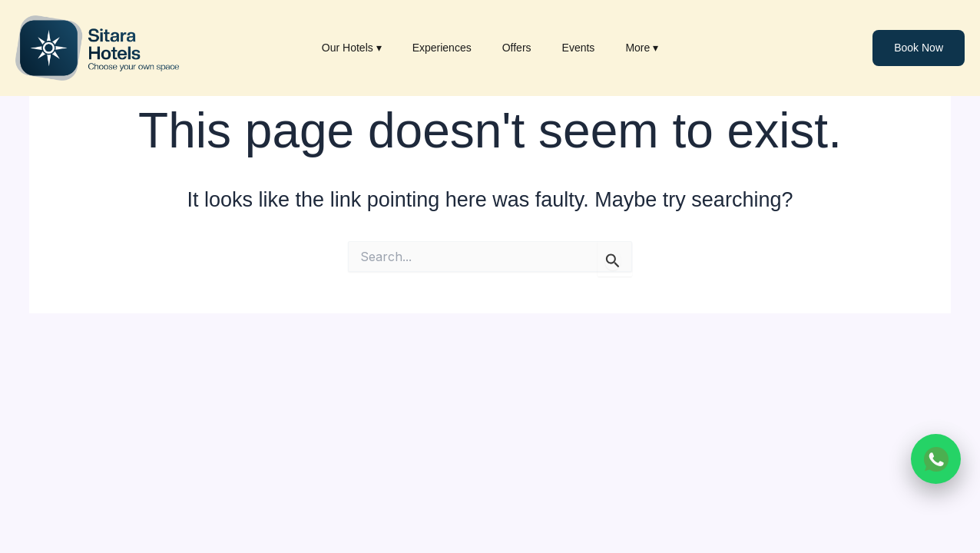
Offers (517, 48)
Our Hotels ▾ (352, 48)
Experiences (442, 48)
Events (579, 48)
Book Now (919, 48)
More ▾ (642, 48)
